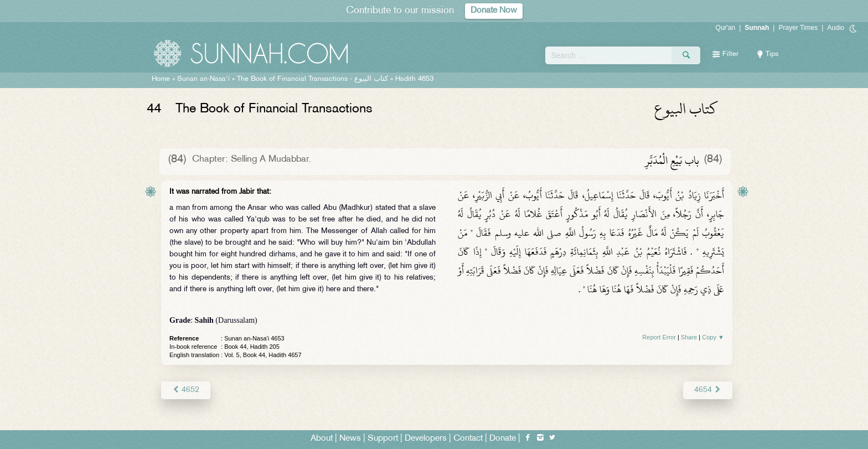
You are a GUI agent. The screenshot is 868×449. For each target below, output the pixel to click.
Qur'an (726, 28)
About (322, 439)
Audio (836, 28)
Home (161, 79)
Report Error (659, 337)
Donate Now (494, 11)
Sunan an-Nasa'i (203, 79)
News (350, 439)
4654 (708, 390)
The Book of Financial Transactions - (312, 79)
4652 (186, 390)
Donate (503, 439)
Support (383, 439)
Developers (426, 439)
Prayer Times (798, 28)
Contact (468, 439)
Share (689, 337)
